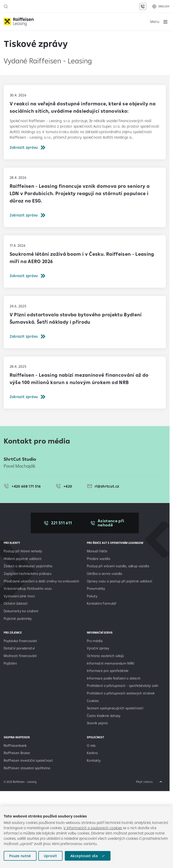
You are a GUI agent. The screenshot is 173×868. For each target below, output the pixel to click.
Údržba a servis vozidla (105, 574)
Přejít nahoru (144, 782)
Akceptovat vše (84, 856)
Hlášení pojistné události (23, 559)
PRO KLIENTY (12, 543)
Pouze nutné (20, 856)
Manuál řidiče (97, 551)
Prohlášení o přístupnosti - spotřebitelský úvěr (123, 686)
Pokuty (92, 596)
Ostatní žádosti (16, 603)
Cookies (93, 701)
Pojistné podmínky (18, 619)
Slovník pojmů (97, 723)
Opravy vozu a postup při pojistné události (120, 581)
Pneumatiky (96, 588)
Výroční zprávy (99, 648)
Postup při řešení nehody (23, 551)
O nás (91, 746)
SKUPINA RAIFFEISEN (17, 737)
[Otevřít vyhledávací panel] (6, 6)
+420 (68, 486)
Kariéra (92, 753)
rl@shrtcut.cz (107, 486)
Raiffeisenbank (15, 746)
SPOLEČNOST (95, 737)
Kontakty (94, 760)
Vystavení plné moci (19, 596)
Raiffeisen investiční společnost (28, 760)
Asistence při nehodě (111, 523)
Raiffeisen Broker (17, 753)
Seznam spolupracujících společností (115, 708)
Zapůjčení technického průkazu (28, 574)
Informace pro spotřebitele (108, 671)
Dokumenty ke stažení (21, 611)
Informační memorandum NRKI (111, 663)
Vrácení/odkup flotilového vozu (28, 588)
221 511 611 (62, 523)
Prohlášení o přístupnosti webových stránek (121, 693)
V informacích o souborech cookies (93, 828)
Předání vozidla (98, 559)
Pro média (95, 641)
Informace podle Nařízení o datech (114, 678)
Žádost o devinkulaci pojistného (28, 566)
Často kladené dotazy (104, 716)
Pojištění (10, 663)
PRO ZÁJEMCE (13, 633)
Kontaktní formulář (102, 603)
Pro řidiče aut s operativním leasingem (115, 543)
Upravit (50, 856)
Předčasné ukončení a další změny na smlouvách (41, 581)
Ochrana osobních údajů (105, 656)
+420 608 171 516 (26, 486)
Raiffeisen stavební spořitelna (27, 768)
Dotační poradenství (19, 648)
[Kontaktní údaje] (143, 6)
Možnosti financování (20, 656)
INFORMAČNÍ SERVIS (100, 633)
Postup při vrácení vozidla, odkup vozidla (118, 566)
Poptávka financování (21, 641)
